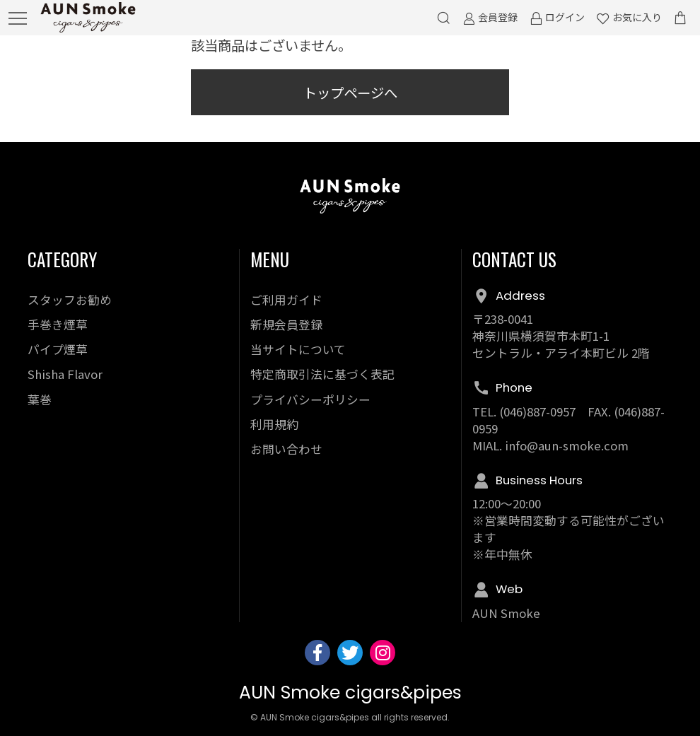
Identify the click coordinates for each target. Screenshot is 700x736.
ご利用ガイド (286, 300)
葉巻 (40, 399)
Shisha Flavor (65, 374)
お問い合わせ (286, 449)
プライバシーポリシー (310, 399)
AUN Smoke (506, 613)
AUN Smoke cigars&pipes (350, 693)
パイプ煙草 (58, 349)
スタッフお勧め (70, 300)
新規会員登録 (286, 325)
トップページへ (350, 93)
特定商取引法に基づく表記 (322, 374)
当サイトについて (298, 349)
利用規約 (274, 424)
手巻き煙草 (58, 325)
